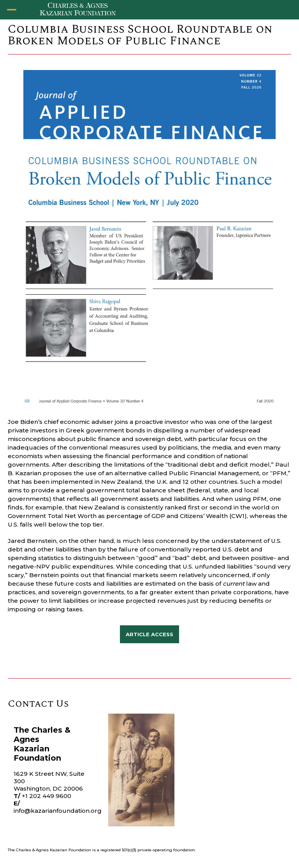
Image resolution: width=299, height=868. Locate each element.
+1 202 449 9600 (47, 796)
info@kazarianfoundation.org (58, 811)
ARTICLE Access (149, 634)
